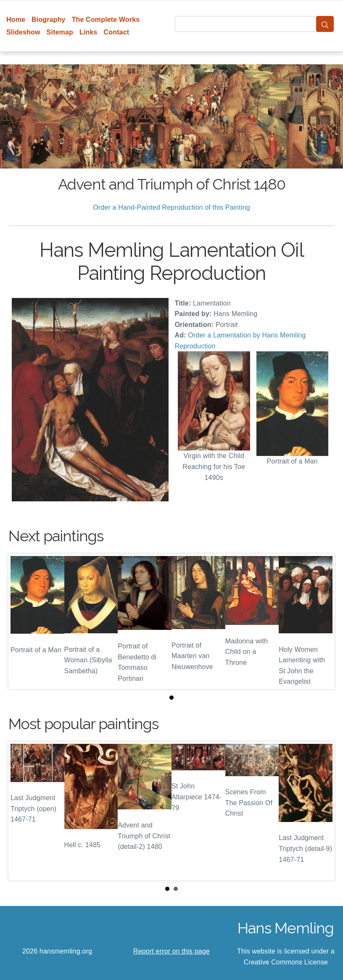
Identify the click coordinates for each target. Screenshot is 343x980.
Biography (49, 20)
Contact (117, 32)
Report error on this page (171, 951)
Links (88, 32)
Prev (21, 811)
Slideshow (23, 32)
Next (322, 811)
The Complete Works (106, 20)
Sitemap (60, 32)
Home (16, 20)
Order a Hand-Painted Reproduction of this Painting (171, 207)
